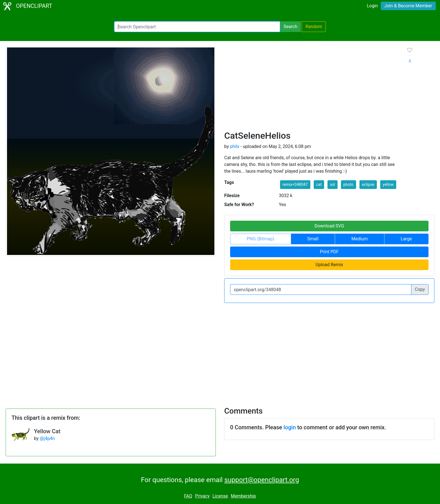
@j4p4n (47, 438)
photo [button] (349, 184)
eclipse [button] (368, 184)
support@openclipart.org (262, 480)
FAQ (188, 496)
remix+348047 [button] (295, 184)
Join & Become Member (408, 6)
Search (290, 27)
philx (235, 146)
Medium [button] (359, 239)
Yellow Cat (47, 431)
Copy (420, 289)
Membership (243, 496)
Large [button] (406, 239)
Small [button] (313, 239)
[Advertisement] (311, 88)
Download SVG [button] (329, 226)
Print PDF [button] (329, 252)
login (290, 427)
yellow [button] (388, 184)
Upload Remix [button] (329, 265)
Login (372, 6)
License (220, 496)
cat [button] (319, 184)
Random (314, 27)
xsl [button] (333, 184)
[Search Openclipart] (197, 27)
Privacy (202, 496)
